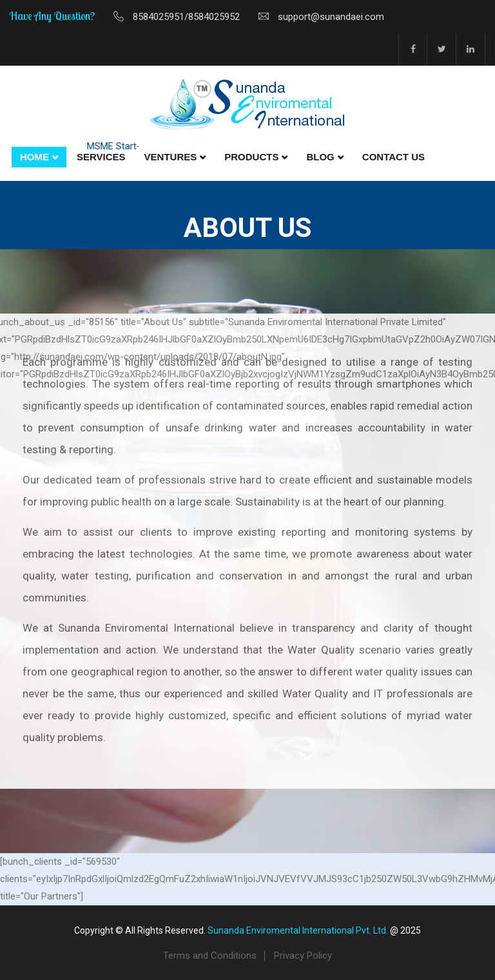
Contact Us (393, 157)
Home (34, 157)
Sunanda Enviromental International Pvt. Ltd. (298, 930)
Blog (320, 157)
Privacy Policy (303, 956)
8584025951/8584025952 (186, 17)
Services (101, 157)
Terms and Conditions (210, 956)
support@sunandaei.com (331, 17)
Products (251, 157)
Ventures (171, 157)
